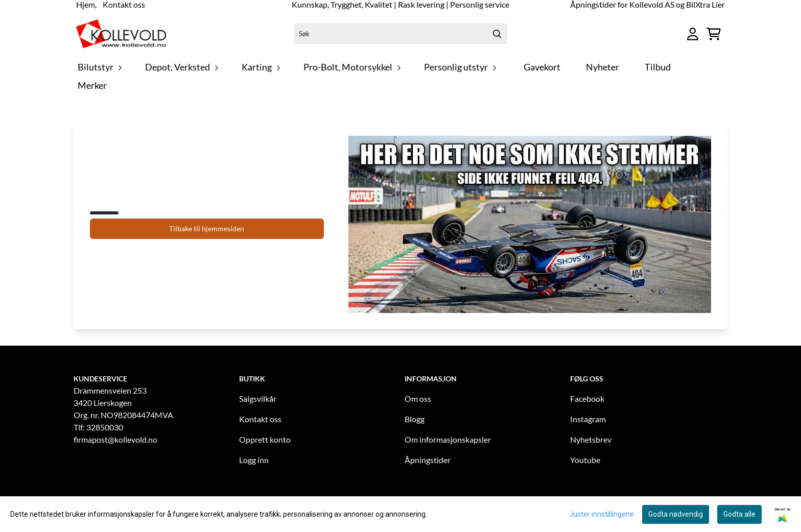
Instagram (588, 419)
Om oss (418, 398)
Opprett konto (265, 439)
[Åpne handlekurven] (714, 34)
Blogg (415, 419)
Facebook (587, 398)
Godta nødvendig (676, 514)
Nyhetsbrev (591, 439)
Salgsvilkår (258, 398)
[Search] (497, 34)
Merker (92, 86)
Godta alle (739, 514)
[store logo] (121, 34)
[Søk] (400, 34)
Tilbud (658, 67)
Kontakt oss (260, 419)
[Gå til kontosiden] (693, 34)
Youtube (585, 460)
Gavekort (542, 67)
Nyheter (603, 67)
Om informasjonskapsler (448, 439)
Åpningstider (428, 460)
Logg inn (254, 460)
